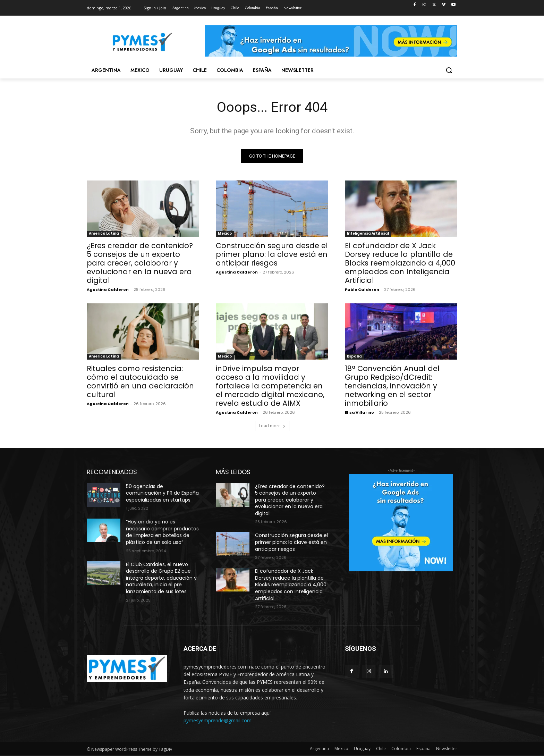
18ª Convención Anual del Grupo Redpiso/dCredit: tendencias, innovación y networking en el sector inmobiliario (392, 386)
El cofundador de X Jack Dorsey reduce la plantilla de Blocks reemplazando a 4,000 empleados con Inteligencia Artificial (400, 263)
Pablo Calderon (362, 289)
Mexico (225, 233)
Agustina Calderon (108, 289)
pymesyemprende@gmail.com (218, 721)
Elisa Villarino (359, 412)
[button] (449, 70)
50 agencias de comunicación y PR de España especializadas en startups (162, 493)
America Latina (104, 233)
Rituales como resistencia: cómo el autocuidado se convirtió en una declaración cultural (140, 381)
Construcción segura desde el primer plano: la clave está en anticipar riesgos (272, 254)
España (354, 356)
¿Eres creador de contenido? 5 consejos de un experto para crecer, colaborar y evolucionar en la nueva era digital (140, 263)
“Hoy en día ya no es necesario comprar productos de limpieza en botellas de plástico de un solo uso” (162, 532)
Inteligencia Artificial (368, 233)
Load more (272, 426)
